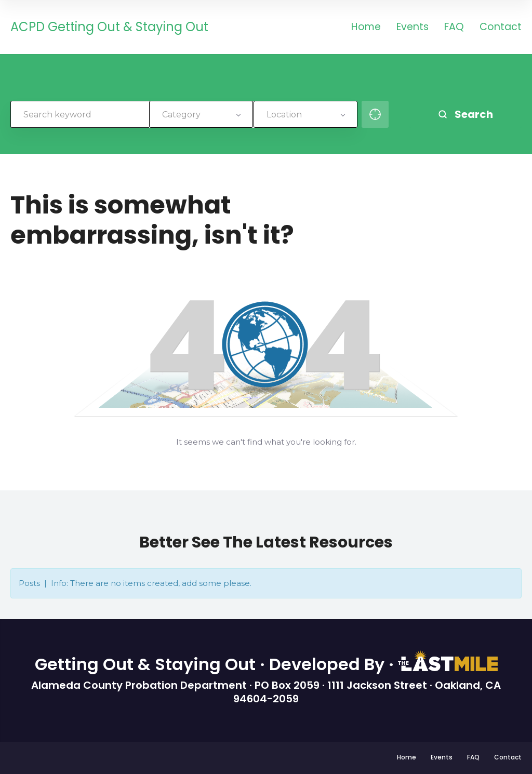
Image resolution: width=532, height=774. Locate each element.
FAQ (454, 28)
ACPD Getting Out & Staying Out (109, 27)
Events (413, 28)
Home (366, 28)
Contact (501, 28)
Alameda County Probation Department (140, 685)
